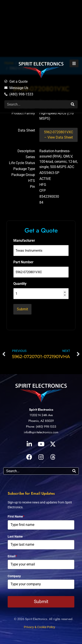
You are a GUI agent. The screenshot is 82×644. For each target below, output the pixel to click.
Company (14, 576)
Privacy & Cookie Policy (39, 627)
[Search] (72, 104)
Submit (41, 602)
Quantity (20, 284)
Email (12, 556)
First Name (16, 516)
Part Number (23, 262)
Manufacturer (24, 241)
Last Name (15, 536)
